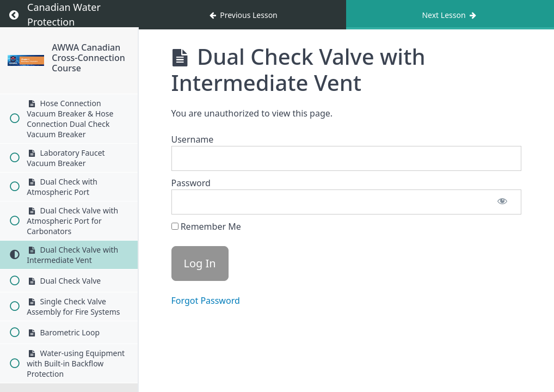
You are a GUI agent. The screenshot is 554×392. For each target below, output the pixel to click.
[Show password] (502, 202)
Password (191, 183)
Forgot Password (206, 301)
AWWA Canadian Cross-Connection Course (88, 58)
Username (193, 139)
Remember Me (206, 226)
